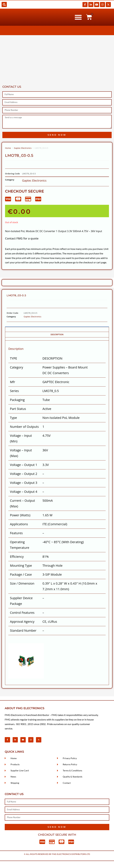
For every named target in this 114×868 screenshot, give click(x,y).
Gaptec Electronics (23, 148)
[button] (4, 4)
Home (8, 148)
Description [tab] (57, 335)
